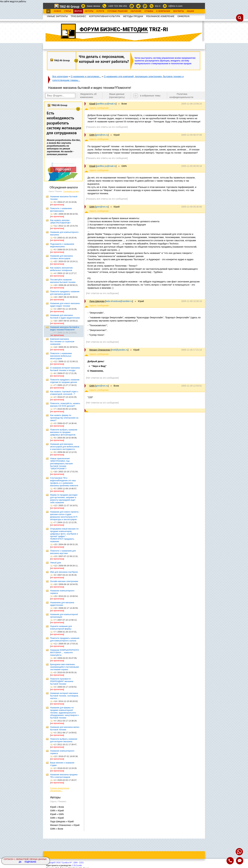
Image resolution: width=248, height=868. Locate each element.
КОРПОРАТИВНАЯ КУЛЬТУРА (105, 16)
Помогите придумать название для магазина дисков (65, 293)
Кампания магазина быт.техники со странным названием (62, 341)
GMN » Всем (57, 829)
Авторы (89, 11)
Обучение (136, 11)
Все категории (60, 76)
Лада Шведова (97, 301)
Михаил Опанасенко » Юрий (65, 825)
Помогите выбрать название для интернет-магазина (64, 740)
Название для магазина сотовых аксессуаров (61, 257)
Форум (78, 11)
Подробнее (30, 862)
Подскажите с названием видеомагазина (62, 245)
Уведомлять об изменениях (88, 96)
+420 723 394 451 (117, 6)
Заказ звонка (93, 6)
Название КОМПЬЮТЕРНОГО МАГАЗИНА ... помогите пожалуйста (65, 653)
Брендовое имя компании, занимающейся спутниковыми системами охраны (65, 667)
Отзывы (149, 11)
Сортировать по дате (71, 191)
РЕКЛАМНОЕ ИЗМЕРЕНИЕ (160, 16)
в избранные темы (150, 96)
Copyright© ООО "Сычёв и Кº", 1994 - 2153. (65, 863)
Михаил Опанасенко (100, 350)
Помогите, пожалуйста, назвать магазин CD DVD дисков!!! (65, 405)
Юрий (92, 104)
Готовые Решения (117, 11)
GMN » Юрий (57, 811)
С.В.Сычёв (77, 865)
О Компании (163, 11)
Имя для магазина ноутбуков (64, 572)
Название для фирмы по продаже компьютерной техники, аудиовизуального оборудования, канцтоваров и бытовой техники (64, 713)
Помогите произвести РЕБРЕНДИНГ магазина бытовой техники (62, 681)
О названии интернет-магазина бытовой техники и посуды (65, 369)
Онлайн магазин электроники (64, 581)
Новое (57, 11)
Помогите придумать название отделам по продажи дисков (65, 381)
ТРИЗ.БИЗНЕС (78, 16)
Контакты (178, 11)
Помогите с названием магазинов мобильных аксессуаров (61, 356)
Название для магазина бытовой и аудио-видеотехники (65, 316)
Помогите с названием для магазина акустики (63, 552)
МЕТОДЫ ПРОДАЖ (133, 16)
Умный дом (56, 563)
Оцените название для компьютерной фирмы (61, 627)
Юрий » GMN (57, 814)
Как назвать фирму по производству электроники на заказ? (64, 418)
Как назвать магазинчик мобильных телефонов (61, 269)
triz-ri (158, 6)
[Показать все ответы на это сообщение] (107, 127)
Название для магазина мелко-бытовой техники (65, 728)
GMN (92, 135)
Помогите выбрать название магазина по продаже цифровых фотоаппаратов (64, 432)
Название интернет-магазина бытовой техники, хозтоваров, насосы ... (64, 696)
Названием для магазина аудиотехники (62, 604)
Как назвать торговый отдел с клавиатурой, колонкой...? (64, 393)
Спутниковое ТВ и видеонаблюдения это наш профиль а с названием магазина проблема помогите (64, 482)
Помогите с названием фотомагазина (61, 210)
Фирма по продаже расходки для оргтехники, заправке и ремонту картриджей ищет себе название (64, 499)
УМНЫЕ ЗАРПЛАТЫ (57, 16)
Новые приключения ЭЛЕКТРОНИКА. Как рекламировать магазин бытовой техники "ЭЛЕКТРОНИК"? (62, 464)
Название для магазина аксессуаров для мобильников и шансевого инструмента (65, 447)
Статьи (68, 11)
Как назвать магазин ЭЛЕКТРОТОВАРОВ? (60, 222)
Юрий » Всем (57, 807)
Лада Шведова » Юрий (62, 821)
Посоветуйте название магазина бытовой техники (63, 281)
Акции (190, 11)
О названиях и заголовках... (86, 76)
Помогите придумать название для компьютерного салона (65, 639)
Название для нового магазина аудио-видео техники (65, 305)
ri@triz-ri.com (175, 6)
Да (20, 862)
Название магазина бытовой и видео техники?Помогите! (65, 328)
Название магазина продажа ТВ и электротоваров (64, 776)
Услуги (100, 11)
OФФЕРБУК (184, 16)
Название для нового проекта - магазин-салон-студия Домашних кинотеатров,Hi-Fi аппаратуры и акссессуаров (65, 516)
